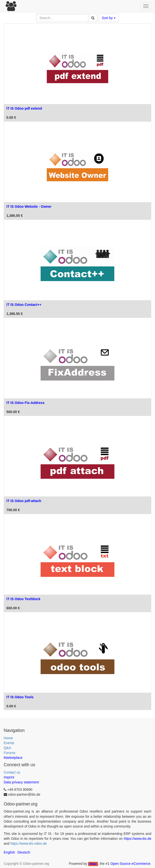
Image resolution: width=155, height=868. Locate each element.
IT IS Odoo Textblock (23, 599)
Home (8, 738)
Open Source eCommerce (130, 864)
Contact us (12, 772)
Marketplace (13, 758)
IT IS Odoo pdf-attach (24, 501)
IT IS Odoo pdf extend (24, 108)
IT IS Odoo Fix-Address (25, 403)
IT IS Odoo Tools (20, 697)
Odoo (93, 864)
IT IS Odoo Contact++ (24, 305)
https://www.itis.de (138, 839)
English (9, 852)
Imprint (9, 777)
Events (9, 743)
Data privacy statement (21, 782)
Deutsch (24, 852)
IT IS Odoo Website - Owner (29, 207)
